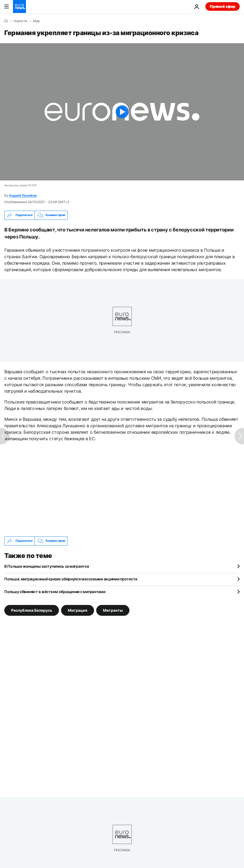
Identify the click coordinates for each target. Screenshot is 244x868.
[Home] (6, 21)
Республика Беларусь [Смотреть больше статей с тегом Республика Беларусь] (32, 610)
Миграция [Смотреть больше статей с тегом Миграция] (78, 610)
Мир (36, 21)
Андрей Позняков (23, 195)
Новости (20, 21)
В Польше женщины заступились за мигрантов (47, 566)
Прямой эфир (223, 6)
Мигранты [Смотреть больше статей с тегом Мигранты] (113, 610)
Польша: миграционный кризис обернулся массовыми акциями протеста (71, 579)
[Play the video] (122, 112)
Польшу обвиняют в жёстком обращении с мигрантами (55, 592)
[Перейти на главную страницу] (19, 6)
